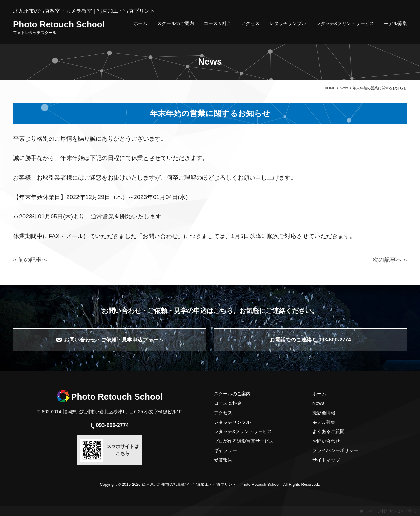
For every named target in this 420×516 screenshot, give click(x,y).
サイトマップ (326, 460)
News (318, 403)
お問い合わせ (326, 441)
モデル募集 (395, 23)
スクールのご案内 (176, 23)
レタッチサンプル (288, 23)
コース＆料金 (218, 23)
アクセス (250, 23)
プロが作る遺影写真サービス (244, 441)
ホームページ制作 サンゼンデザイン (389, 511)
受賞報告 (223, 460)
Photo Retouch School (59, 27)
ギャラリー (225, 450)
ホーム (140, 23)
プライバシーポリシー (335, 450)
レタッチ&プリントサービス (345, 23)
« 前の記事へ (30, 260)
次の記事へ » (390, 260)
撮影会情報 (324, 413)
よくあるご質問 (328, 431)
